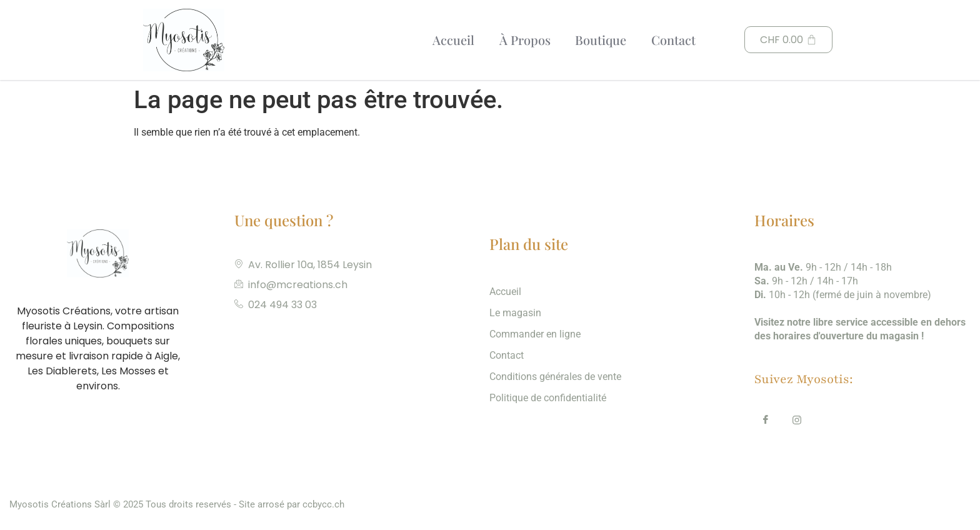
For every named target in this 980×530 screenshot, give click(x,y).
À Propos (523, 40)
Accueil (452, 40)
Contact (672, 40)
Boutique (599, 40)
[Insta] (797, 422)
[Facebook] (766, 422)
